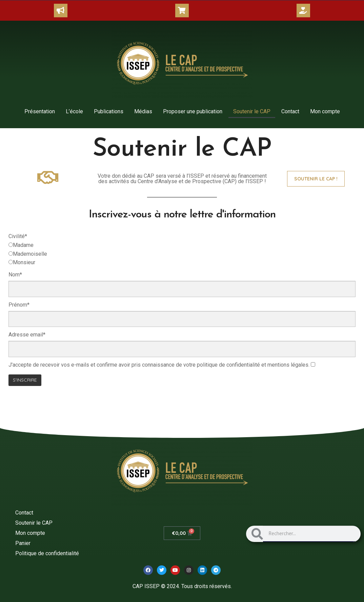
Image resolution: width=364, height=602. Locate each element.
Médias (143, 111)
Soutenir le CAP (252, 111)
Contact (290, 111)
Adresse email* (27, 335)
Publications (109, 111)
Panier (23, 543)
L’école (74, 111)
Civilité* (18, 236)
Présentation (40, 111)
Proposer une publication (193, 111)
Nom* (15, 275)
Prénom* (19, 305)
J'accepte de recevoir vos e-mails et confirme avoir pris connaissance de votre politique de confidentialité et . (159, 365)
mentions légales (288, 365)
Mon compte (325, 111)
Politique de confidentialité (47, 553)
